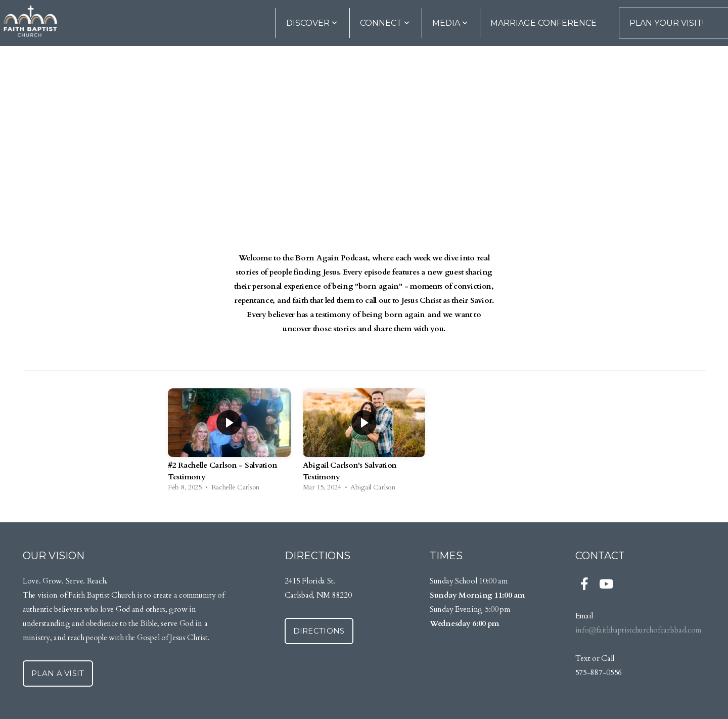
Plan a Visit (58, 673)
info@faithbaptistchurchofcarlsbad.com (639, 630)
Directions (319, 631)
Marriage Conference (543, 23)
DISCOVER (312, 23)
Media (450, 23)
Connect (385, 23)
